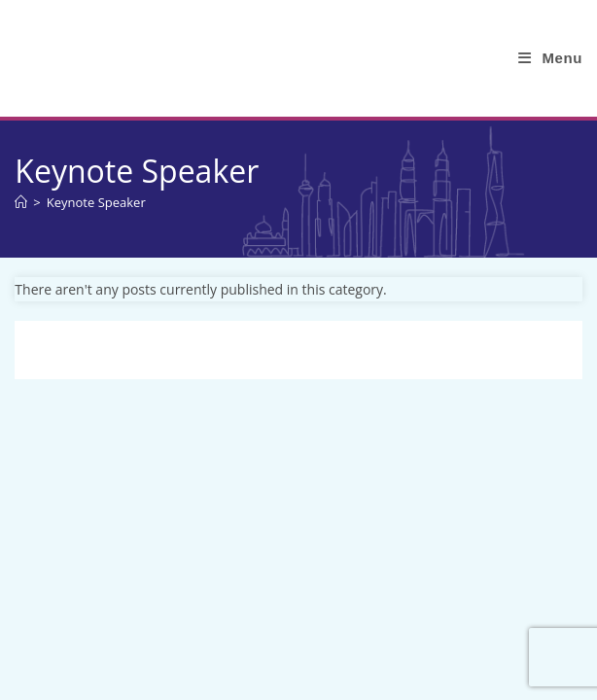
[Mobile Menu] (550, 58)
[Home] (21, 202)
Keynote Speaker (96, 202)
